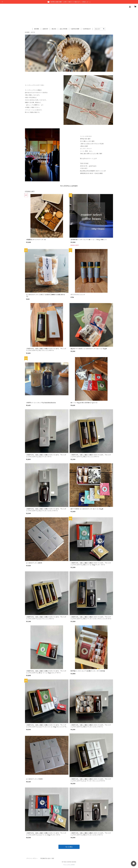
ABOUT (45, 29)
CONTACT (87, 29)
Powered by (69, 865)
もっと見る (69, 847)
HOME (37, 29)
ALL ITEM (63, 29)
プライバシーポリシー (32, 858)
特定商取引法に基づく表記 (47, 858)
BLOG (54, 29)
